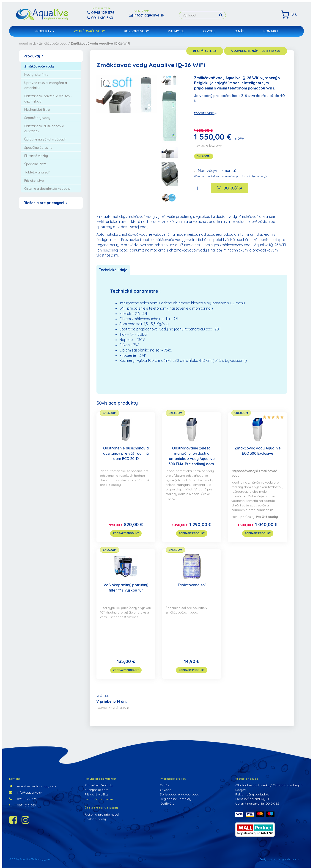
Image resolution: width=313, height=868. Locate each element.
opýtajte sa (205, 51)
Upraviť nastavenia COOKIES (257, 803)
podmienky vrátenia (113, 708)
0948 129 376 (23, 799)
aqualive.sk (27, 43)
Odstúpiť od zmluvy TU (253, 799)
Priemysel (176, 31)
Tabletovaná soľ (192, 585)
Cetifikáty (167, 803)
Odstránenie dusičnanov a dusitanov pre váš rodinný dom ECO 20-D (126, 453)
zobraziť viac (205, 113)
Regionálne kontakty (176, 799)
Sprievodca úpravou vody (180, 794)
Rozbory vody (136, 31)
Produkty (45, 31)
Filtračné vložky (96, 794)
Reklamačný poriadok (252, 794)
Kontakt (271, 31)
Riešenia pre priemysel (46, 203)
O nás (239, 31)
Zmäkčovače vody (89, 31)
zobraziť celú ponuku (99, 799)
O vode (209, 31)
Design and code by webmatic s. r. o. (282, 859)
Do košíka (230, 188)
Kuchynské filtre (96, 790)
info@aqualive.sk (26, 792)
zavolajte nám (256, 51)
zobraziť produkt (126, 533)
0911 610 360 (23, 805)
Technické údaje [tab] (113, 270)
